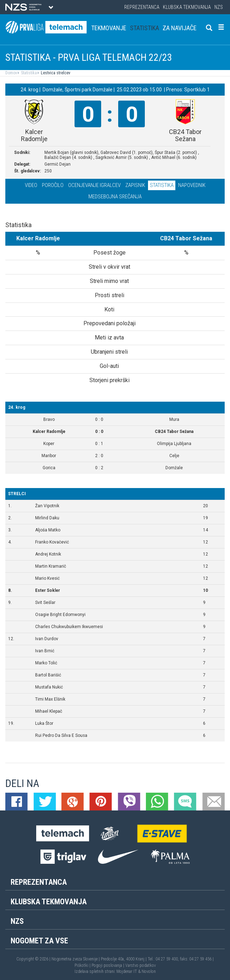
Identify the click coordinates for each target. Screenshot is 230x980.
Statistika (144, 28)
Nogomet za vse (39, 941)
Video (31, 185)
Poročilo (53, 185)
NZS (219, 7)
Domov (11, 73)
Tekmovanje (109, 28)
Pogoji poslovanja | (108, 965)
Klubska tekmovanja (187, 7)
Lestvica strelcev (55, 73)
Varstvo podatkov (141, 965)
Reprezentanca (142, 7)
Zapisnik (135, 185)
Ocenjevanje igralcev (94, 185)
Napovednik (192, 185)
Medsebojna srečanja (115, 197)
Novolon (149, 971)
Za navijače (180, 28)
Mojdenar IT (127, 971)
